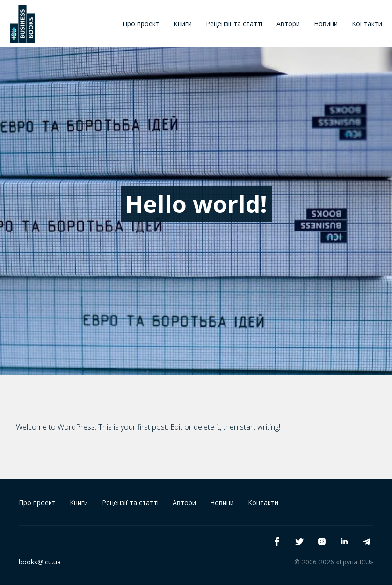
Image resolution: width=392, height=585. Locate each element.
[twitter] (299, 542)
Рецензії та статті (234, 24)
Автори (288, 24)
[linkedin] (344, 542)
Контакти (367, 24)
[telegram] (367, 542)
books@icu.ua (40, 562)
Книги (183, 24)
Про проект (141, 24)
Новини (326, 24)
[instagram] (322, 542)
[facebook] (277, 542)
